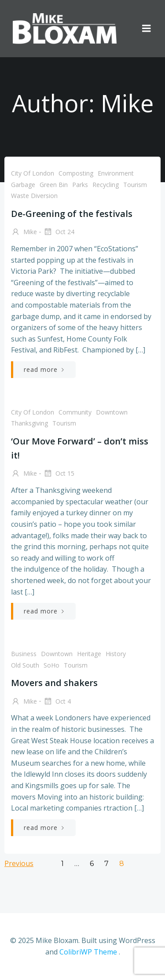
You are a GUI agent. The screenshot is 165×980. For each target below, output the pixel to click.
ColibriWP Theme (88, 952)
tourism (135, 185)
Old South (25, 665)
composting (76, 173)
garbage (23, 185)
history (116, 654)
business (24, 654)
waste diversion (34, 196)
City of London (33, 173)
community (75, 412)
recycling (106, 185)
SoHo (51, 665)
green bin (54, 185)
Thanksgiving (29, 423)
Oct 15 (59, 474)
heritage (89, 654)
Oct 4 (57, 702)
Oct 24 (59, 232)
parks (80, 185)
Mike (24, 232)
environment (116, 173)
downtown (112, 412)
